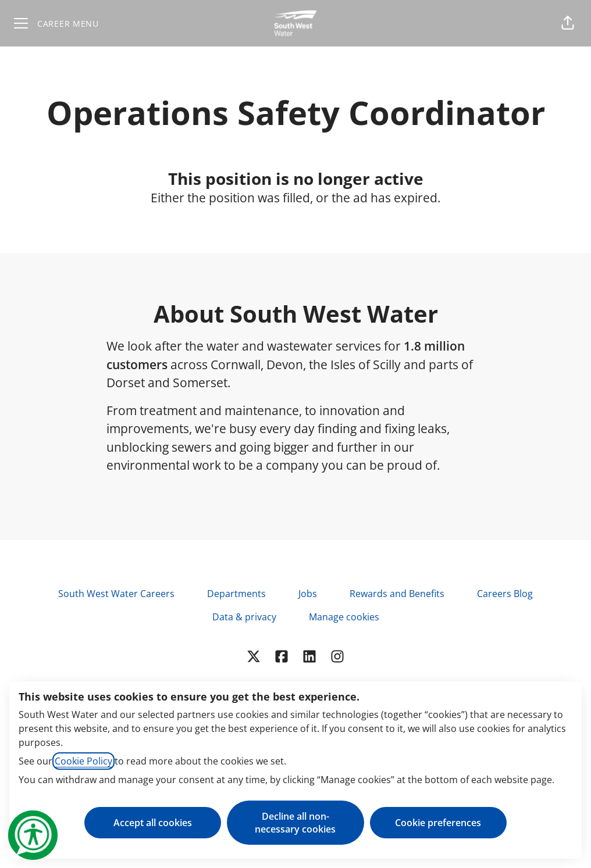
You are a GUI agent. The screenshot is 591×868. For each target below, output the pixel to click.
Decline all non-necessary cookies (295, 823)
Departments (236, 594)
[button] (568, 23)
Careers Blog (505, 594)
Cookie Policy (83, 761)
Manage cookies (344, 617)
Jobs (308, 594)
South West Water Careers (116, 594)
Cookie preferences (438, 823)
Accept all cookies (153, 823)
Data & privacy (244, 617)
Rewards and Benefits (397, 594)
